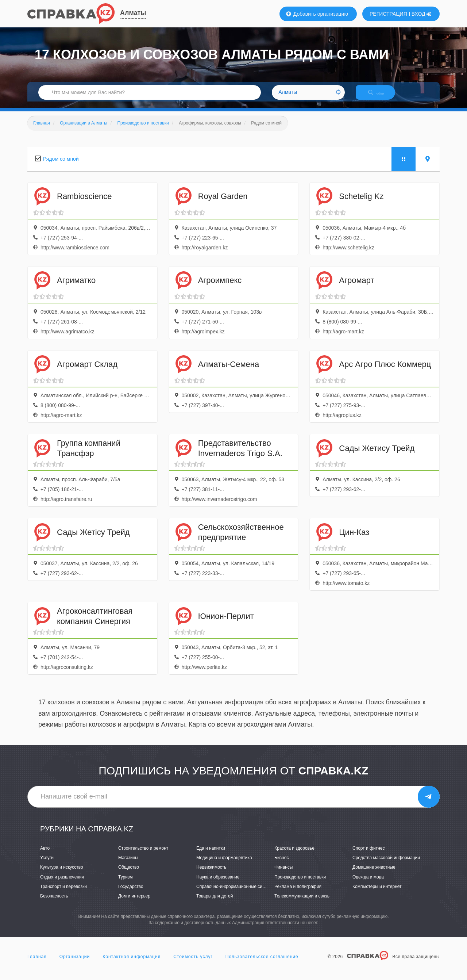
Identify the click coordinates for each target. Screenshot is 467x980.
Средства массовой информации (386, 864)
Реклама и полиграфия (298, 893)
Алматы (133, 13)
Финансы (283, 874)
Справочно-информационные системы (236, 893)
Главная (37, 963)
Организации (75, 963)
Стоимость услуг (193, 963)
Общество (129, 874)
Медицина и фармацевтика (224, 864)
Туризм (126, 883)
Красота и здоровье (294, 854)
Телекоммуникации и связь (302, 902)
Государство (131, 893)
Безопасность (54, 902)
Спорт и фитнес (369, 854)
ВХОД (422, 14)
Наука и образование (218, 883)
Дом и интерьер (134, 902)
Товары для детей (215, 902)
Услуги (47, 864)
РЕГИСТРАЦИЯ (388, 14)
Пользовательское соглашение (262, 963)
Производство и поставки (300, 883)
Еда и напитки (211, 854)
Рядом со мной (61, 165)
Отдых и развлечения (62, 883)
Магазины (128, 864)
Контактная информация (132, 963)
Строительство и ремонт (143, 854)
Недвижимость (211, 874)
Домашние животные (374, 874)
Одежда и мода (368, 883)
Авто (45, 854)
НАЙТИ (381, 97)
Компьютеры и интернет (377, 893)
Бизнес (281, 864)
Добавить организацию (317, 14)
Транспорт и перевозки (63, 893)
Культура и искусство (62, 874)
